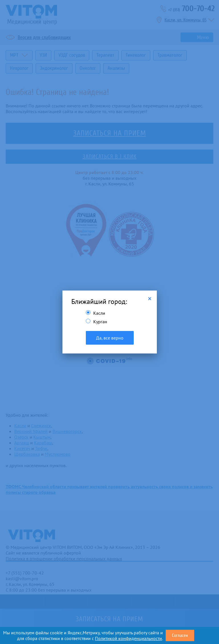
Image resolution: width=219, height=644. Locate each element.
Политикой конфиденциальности (128, 638)
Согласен (180, 635)
